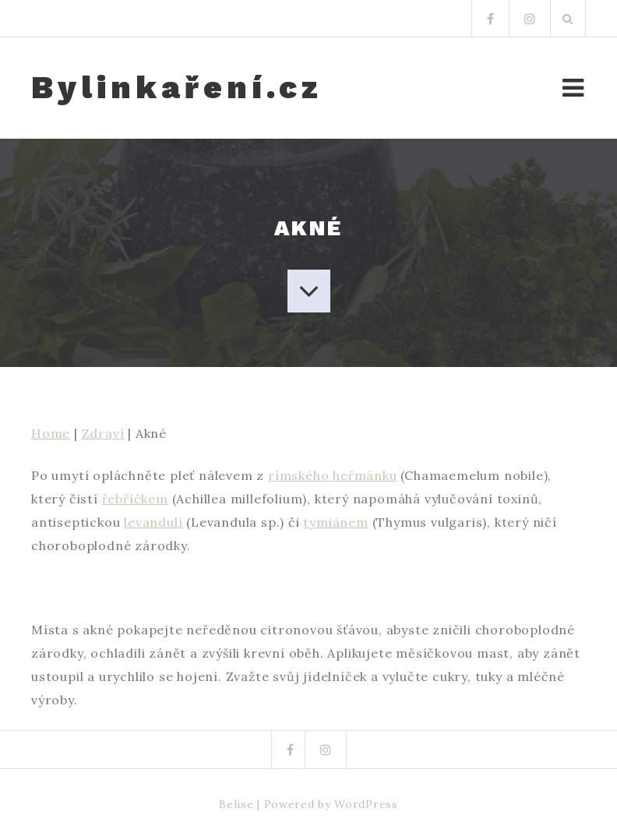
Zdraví (103, 433)
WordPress (366, 804)
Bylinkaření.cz (177, 88)
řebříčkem (135, 499)
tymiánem (335, 522)
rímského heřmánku (333, 475)
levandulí (153, 522)
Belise (236, 804)
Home (51, 433)
